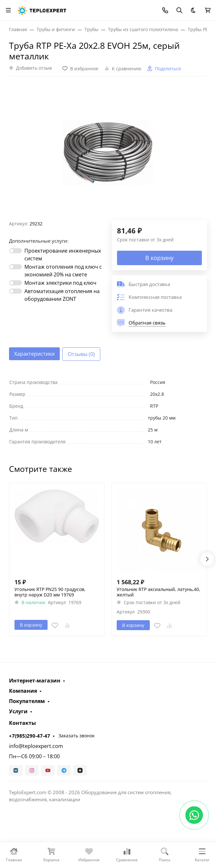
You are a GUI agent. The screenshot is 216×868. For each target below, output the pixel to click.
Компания (23, 691)
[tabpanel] (108, 412)
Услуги (18, 711)
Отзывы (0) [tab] (81, 354)
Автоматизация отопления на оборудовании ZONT (62, 295)
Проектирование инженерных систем (63, 255)
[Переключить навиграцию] (8, 10)
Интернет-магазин (35, 681)
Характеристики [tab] (34, 354)
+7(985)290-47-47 (30, 736)
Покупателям (27, 701)
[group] (108, 151)
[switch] (15, 251)
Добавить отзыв (34, 68)
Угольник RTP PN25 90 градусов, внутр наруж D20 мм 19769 (50, 592)
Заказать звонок (76, 736)
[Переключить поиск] (179, 10)
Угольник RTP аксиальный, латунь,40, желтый (158, 592)
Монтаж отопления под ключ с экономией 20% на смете (63, 271)
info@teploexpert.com (36, 746)
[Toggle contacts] (165, 10)
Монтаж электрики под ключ (60, 283)
